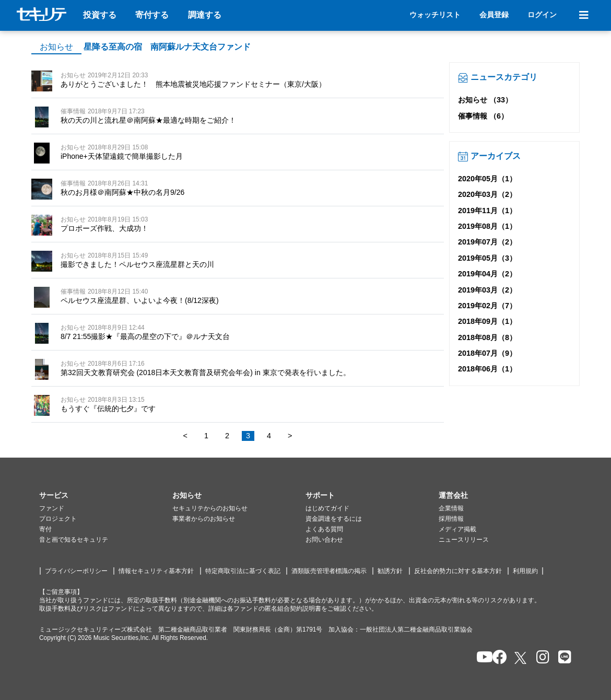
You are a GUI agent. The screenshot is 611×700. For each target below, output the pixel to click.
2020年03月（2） (487, 194)
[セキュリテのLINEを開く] (562, 658)
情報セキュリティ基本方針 (156, 571)
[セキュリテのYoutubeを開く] (480, 658)
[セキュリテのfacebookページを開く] (496, 658)
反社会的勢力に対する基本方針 (458, 571)
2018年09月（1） (487, 321)
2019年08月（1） (487, 226)
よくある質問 (324, 529)
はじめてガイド (327, 508)
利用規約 (525, 571)
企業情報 (451, 508)
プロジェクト (58, 519)
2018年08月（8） (487, 337)
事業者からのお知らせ (204, 519)
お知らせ (56, 47)
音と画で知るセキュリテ (74, 540)
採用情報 (451, 519)
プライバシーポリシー (76, 571)
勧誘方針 (390, 571)
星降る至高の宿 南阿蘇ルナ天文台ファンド (167, 47)
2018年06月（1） (487, 369)
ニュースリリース (464, 540)
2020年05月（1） (487, 179)
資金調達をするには (334, 519)
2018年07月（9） (487, 353)
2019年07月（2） (487, 242)
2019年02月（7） (487, 306)
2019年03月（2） (487, 290)
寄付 (45, 529)
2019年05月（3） (487, 258)
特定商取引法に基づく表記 (243, 571)
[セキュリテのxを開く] (521, 658)
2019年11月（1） (487, 211)
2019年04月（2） (487, 274)
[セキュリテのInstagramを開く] (540, 658)
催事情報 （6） (483, 116)
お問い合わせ (324, 540)
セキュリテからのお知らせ (210, 508)
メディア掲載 (457, 529)
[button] (106, 496)
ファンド (52, 508)
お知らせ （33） (485, 100)
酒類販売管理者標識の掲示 (329, 571)
